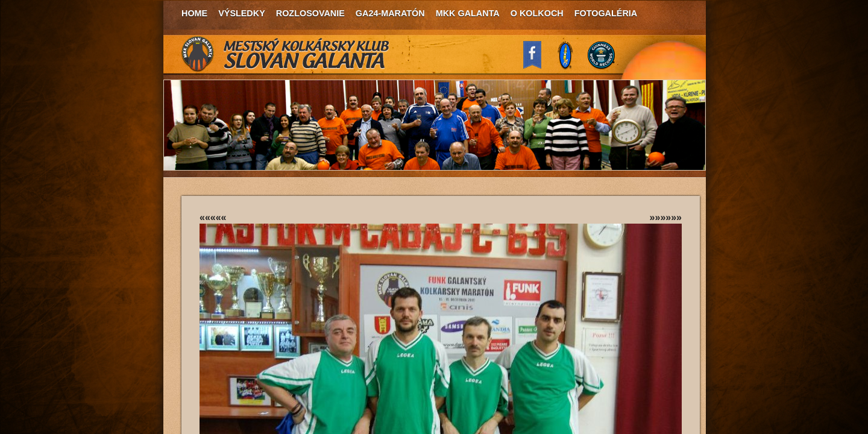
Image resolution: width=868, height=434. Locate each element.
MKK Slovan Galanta (286, 54)
